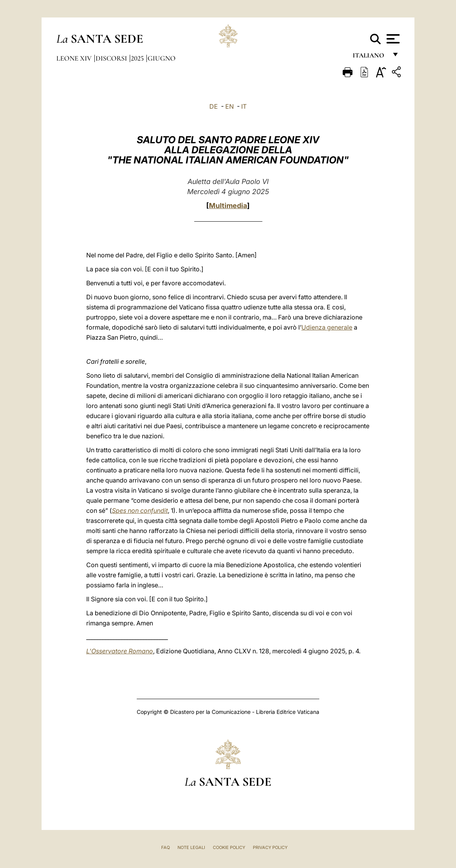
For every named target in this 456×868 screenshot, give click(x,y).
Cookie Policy (229, 847)
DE (214, 106)
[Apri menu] (392, 39)
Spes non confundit (140, 510)
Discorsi (112, 58)
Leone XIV (75, 58)
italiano (370, 57)
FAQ (165, 847)
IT (244, 106)
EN (230, 106)
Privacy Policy (270, 847)
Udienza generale (327, 327)
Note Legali (191, 847)
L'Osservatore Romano (120, 651)
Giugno (162, 58)
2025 (138, 58)
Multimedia (228, 206)
